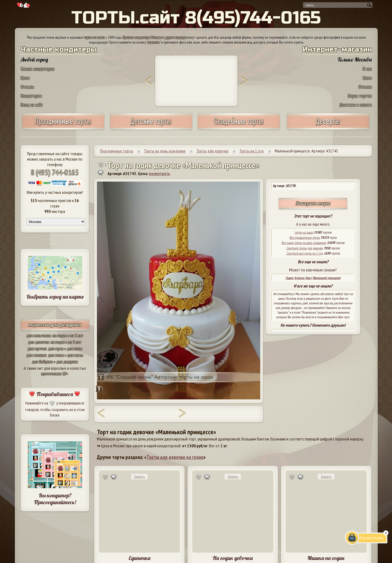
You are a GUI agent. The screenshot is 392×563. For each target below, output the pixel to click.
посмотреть (159, 173)
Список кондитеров (38, 69)
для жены (56, 355)
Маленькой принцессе (327, 278)
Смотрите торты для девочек (304, 248)
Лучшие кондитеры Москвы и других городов (155, 37)
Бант (308, 278)
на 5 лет (77, 335)
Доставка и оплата (356, 105)
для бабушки (42, 362)
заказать (154, 42)
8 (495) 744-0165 (55, 172)
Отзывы (27, 87)
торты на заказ (94, 37)
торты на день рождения (55, 325)
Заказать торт (313, 203)
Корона (299, 278)
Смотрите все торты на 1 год (305, 253)
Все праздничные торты (304, 238)
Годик (289, 278)
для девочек (39, 342)
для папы (75, 348)
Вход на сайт (32, 105)
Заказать (139, 477)
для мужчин (37, 348)
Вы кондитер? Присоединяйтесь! (55, 499)
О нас (367, 69)
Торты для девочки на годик (175, 457)
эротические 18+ (55, 374)
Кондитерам (31, 96)
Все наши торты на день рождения (304, 243)
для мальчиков (39, 335)
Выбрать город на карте (55, 297)
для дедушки (67, 362)
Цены (25, 78)
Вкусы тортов (360, 96)
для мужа (56, 348)
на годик (60, 335)
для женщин (36, 355)
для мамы (75, 355)
